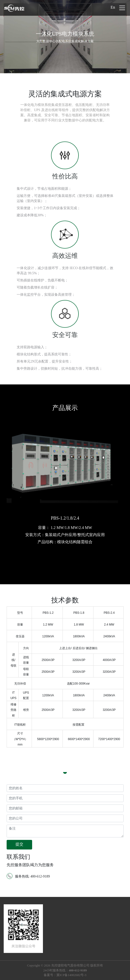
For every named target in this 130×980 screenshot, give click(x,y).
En (113, 7)
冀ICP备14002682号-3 (71, 975)
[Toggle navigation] (122, 8)
